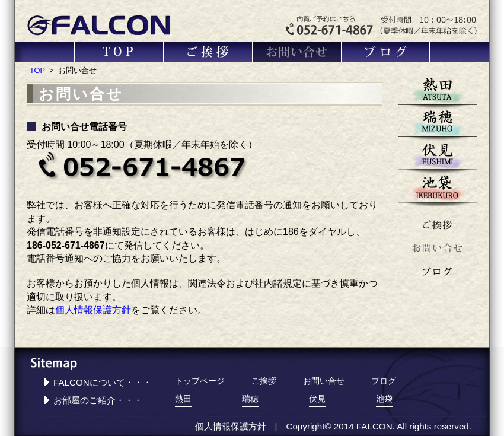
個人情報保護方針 (93, 310)
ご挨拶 (208, 52)
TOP (119, 52)
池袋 (437, 190)
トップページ (200, 381)
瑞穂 (437, 125)
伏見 (437, 157)
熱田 (437, 92)
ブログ (386, 52)
